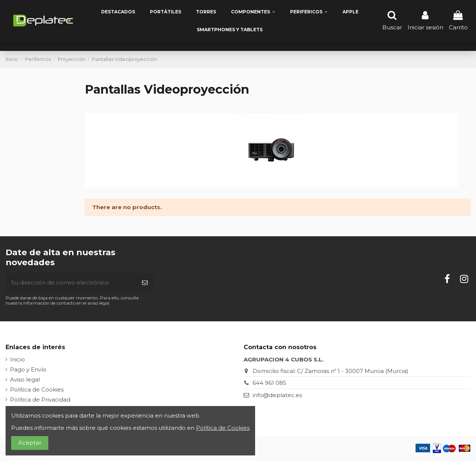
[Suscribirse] (145, 283)
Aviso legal (25, 379)
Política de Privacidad (40, 400)
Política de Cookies (37, 389)
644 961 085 (269, 383)
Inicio (17, 359)
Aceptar (30, 443)
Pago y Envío (28, 369)
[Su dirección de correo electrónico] (71, 283)
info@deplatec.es (277, 395)
